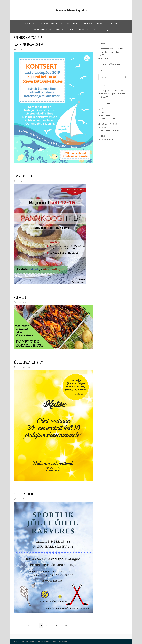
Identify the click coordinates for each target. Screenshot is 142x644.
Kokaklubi (20, 297)
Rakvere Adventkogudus (71, 10)
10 (46, 626)
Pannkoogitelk (23, 176)
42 (66, 626)
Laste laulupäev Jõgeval (29, 44)
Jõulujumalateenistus (28, 362)
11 (51, 626)
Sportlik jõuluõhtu (27, 494)
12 (56, 626)
